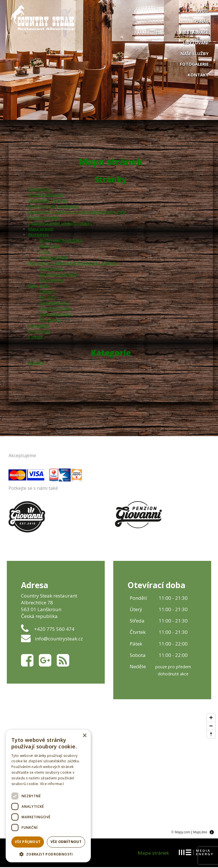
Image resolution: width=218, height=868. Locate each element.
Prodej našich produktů (61, 241)
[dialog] (48, 796)
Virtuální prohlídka (45, 218)
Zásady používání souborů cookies (60, 224)
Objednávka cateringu (48, 201)
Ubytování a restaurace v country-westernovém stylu (77, 212)
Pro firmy (48, 298)
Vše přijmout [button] (28, 842)
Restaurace (195, 32)
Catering (47, 292)
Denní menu (40, 190)
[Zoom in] (211, 718)
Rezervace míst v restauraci (54, 207)
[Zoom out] (211, 727)
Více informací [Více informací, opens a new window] (52, 784)
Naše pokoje (52, 269)
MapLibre (200, 833)
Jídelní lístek (50, 246)
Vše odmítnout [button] (66, 842)
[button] (48, 854)
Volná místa (39, 332)
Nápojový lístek (54, 258)
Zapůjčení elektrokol (58, 275)
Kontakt (198, 75)
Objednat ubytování (46, 195)
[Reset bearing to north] (211, 735)
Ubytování (196, 43)
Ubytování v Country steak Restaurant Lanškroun (73, 264)
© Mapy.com (181, 833)
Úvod (202, 11)
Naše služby (195, 53)
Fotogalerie (194, 64)
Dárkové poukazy (56, 315)
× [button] (84, 736)
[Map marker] (161, 775)
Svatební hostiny (55, 303)
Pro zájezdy (51, 320)
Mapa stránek (41, 229)
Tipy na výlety (52, 281)
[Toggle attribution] (212, 833)
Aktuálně (36, 363)
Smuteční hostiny (55, 309)
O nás (202, 21)
